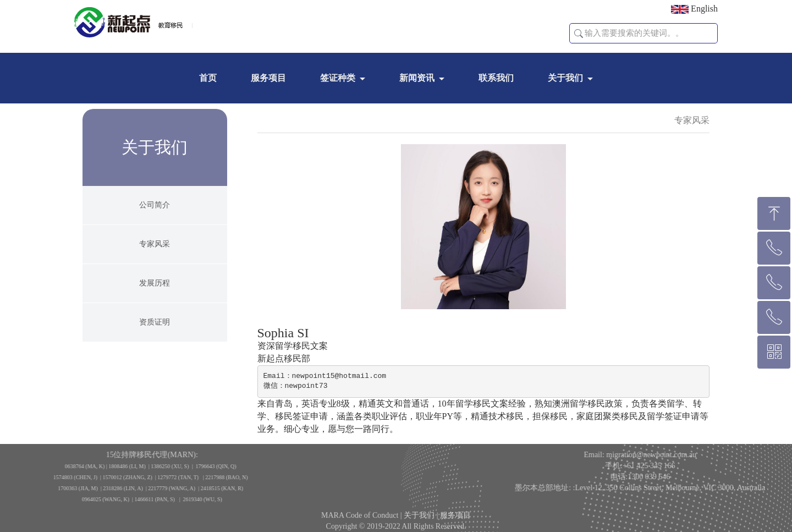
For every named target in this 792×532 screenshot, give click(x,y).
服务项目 (268, 78)
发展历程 (155, 287)
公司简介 (155, 209)
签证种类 (338, 78)
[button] (579, 34)
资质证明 (155, 327)
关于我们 (565, 78)
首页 (208, 78)
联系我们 (496, 78)
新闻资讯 (417, 78)
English (694, 9)
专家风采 (155, 248)
